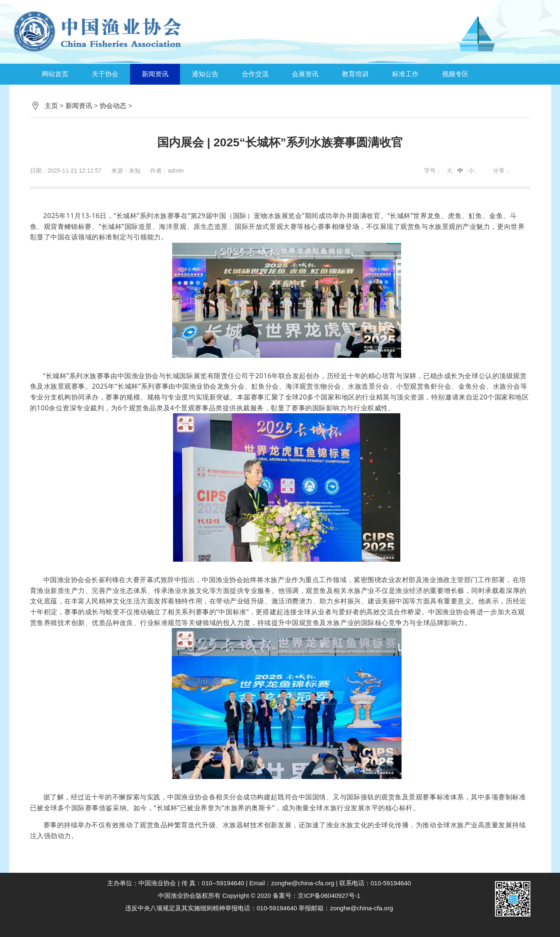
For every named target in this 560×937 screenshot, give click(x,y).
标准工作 (405, 74)
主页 (51, 106)
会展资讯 (305, 74)
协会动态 (113, 106)
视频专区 (455, 74)
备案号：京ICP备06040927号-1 (316, 896)
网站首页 (55, 74)
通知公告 (205, 74)
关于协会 (105, 74)
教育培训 (355, 74)
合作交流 (255, 74)
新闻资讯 (155, 74)
